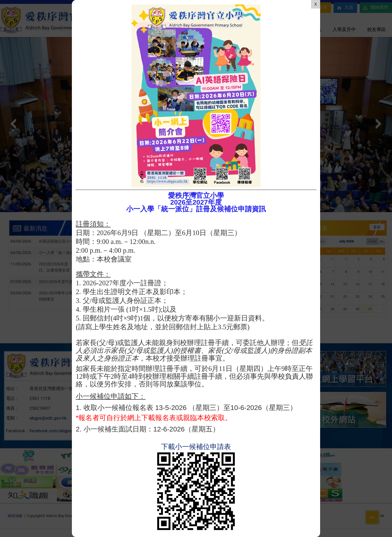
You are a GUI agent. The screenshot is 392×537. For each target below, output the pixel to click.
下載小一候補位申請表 (196, 447)
